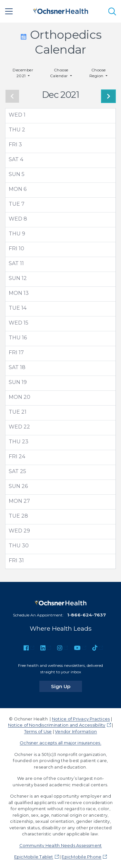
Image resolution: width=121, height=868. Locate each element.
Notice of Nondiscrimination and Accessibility (57, 725)
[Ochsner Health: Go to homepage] (61, 10)
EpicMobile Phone (81, 857)
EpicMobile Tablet (34, 857)
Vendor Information (76, 731)
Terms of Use (38, 731)
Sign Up (66, 686)
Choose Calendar (60, 73)
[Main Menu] (9, 11)
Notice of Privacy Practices (81, 719)
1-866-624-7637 (86, 615)
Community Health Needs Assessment (61, 845)
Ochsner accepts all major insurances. (60, 743)
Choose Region (98, 73)
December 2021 (23, 73)
